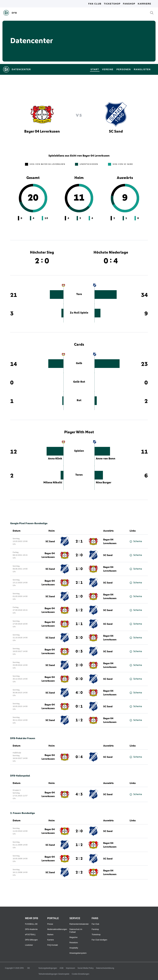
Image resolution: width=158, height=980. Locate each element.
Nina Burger (104, 483)
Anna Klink (55, 459)
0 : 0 (79, 679)
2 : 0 (79, 555)
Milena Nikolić (53, 483)
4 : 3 (79, 794)
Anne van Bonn (106, 459)
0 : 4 (79, 757)
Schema (136, 541)
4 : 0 (79, 693)
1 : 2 (79, 610)
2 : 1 (79, 541)
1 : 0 (79, 569)
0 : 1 (79, 706)
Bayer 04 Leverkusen (110, 541)
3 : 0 (79, 638)
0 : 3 (79, 651)
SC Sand (50, 541)
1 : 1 (79, 624)
